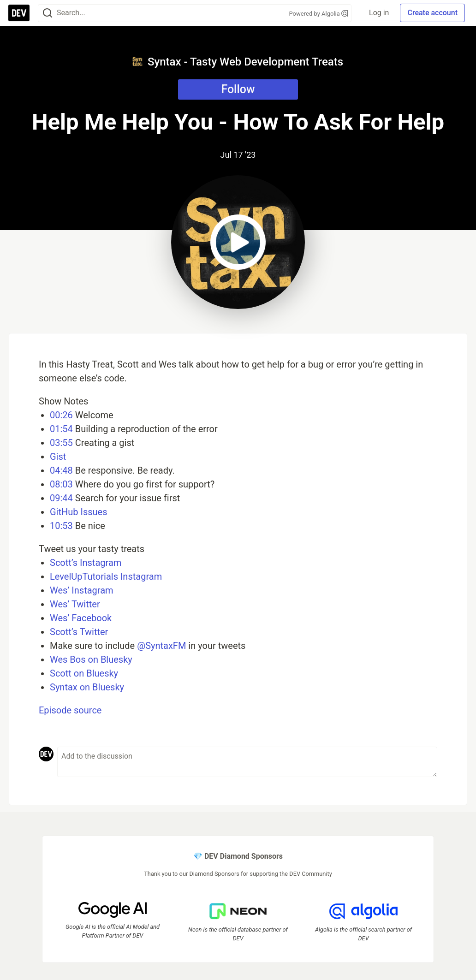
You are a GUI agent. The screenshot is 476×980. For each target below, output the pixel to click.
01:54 (61, 429)
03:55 (61, 443)
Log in (379, 13)
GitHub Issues (79, 512)
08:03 (61, 484)
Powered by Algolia (318, 14)
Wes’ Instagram (82, 590)
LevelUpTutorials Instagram (106, 576)
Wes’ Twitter (75, 604)
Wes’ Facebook (81, 618)
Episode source (70, 710)
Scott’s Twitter (79, 632)
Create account (432, 13)
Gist (58, 457)
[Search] (48, 13)
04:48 (61, 470)
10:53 (61, 526)
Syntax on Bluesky (87, 687)
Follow (238, 89)
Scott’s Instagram (86, 563)
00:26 (61, 415)
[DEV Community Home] (19, 13)
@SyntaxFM (161, 646)
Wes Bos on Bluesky (91, 659)
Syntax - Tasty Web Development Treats (237, 62)
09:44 (61, 498)
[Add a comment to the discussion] (247, 762)
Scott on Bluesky (84, 673)
